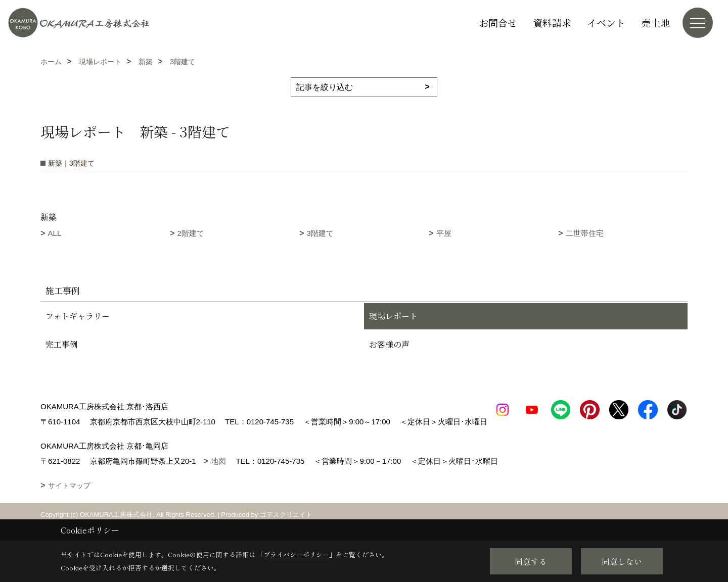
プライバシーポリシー (296, 554)
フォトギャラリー (78, 316)
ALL (55, 233)
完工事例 (62, 344)
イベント (606, 22)
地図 (218, 476)
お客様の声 (389, 344)
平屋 (444, 233)
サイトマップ (69, 501)
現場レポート (393, 316)
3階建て (320, 233)
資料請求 (552, 22)
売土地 (655, 22)
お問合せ (498, 22)
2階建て (191, 233)
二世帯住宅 (585, 233)
